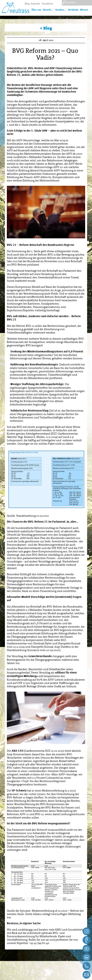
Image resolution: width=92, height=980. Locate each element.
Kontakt (35, 4)
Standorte (47, 4)
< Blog (46, 28)
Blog (27, 4)
